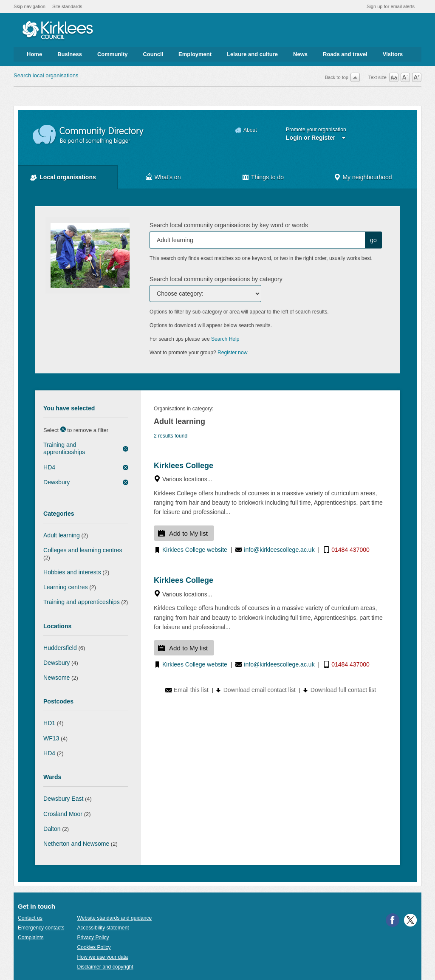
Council (153, 54)
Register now (233, 353)
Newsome (56, 678)
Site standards (67, 6)
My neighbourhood (367, 177)
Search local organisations (46, 75)
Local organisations (68, 177)
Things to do (267, 177)
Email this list (191, 690)
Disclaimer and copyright (105, 967)
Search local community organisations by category (216, 279)
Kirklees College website (195, 550)
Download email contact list (260, 690)
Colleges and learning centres (83, 550)
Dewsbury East (63, 799)
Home (34, 54)
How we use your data (102, 957)
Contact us (30, 918)
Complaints (31, 938)
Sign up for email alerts (391, 6)
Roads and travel (345, 54)
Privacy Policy (93, 938)
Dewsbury (56, 482)
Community (113, 54)
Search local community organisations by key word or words (229, 225)
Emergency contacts (41, 928)
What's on (168, 177)
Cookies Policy (94, 947)
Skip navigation (30, 6)
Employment (195, 54)
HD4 (49, 467)
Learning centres (66, 587)
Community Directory (89, 135)
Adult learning (62, 535)
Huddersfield (60, 648)
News (300, 54)
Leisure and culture (252, 54)
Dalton (52, 829)
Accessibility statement (103, 928)
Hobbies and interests (72, 572)
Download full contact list (343, 690)
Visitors (393, 54)
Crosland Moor (63, 814)
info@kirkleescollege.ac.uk (279, 550)
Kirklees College (184, 466)
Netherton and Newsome (76, 844)
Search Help (225, 339)
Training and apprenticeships (64, 448)
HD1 (49, 723)
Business (70, 54)
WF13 (51, 738)
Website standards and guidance (114, 918)
